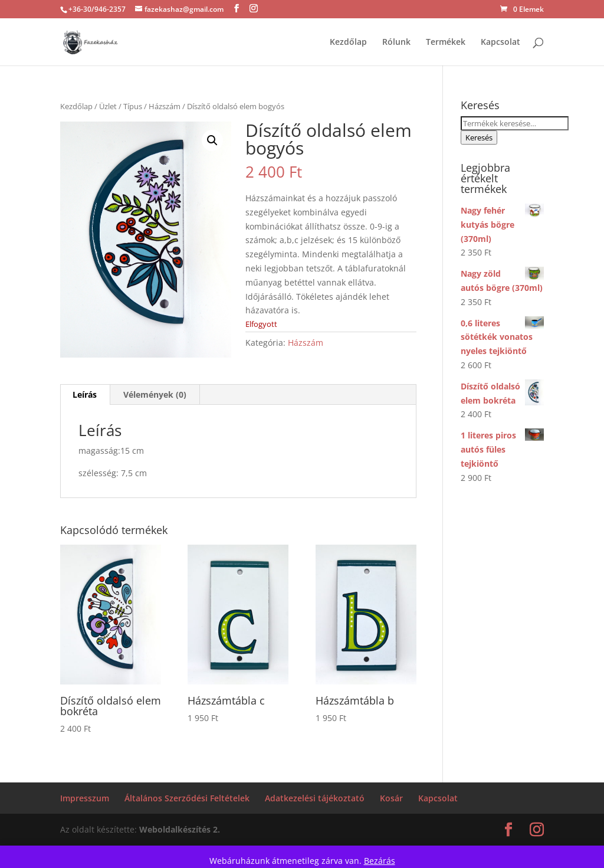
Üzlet (108, 106)
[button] (212, 140)
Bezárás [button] (380, 861)
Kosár (391, 798)
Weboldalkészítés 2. (180, 829)
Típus (133, 106)
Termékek (446, 42)
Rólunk (396, 42)
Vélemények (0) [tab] (155, 394)
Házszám (165, 106)
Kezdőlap (348, 42)
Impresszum (85, 798)
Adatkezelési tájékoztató (315, 798)
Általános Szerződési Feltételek (187, 798)
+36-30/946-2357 (97, 9)
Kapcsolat (500, 42)
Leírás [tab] (85, 394)
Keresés (479, 137)
